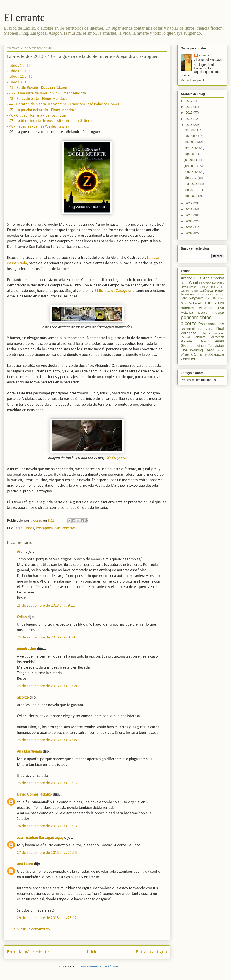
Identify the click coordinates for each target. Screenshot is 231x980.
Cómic (194, 283)
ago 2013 (191, 154)
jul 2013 (190, 160)
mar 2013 (192, 184)
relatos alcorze (212, 333)
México (203, 313)
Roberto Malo (193, 341)
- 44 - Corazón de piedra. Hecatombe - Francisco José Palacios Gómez (63, 104)
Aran (21, 552)
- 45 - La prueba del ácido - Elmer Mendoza (42, 110)
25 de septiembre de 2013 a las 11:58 (47, 686)
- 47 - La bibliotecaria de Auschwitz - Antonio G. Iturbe (50, 121)
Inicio (92, 952)
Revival (185, 337)
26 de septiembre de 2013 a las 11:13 (47, 826)
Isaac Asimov (205, 295)
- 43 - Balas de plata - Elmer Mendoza (37, 99)
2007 (190, 233)
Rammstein (189, 329)
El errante (24, 17)
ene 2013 (191, 196)
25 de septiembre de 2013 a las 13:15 (47, 783)
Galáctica (206, 291)
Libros (29, 528)
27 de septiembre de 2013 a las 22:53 (47, 853)
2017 (190, 101)
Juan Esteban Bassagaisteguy (40, 838)
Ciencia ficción (212, 278)
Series (219, 341)
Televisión (216, 346)
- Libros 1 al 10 (19, 66)
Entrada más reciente (28, 952)
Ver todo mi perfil (192, 80)
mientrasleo (27, 649)
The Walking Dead (198, 350)
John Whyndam (192, 298)
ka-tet (197, 303)
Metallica (187, 313)
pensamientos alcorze (196, 320)
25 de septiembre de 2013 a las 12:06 (47, 740)
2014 (190, 119)
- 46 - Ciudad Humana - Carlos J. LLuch (38, 116)
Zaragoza (216, 355)
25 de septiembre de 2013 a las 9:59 (46, 637)
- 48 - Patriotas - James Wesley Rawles (38, 127)
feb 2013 (191, 190)
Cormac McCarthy (213, 283)
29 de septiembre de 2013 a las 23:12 (47, 918)
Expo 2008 (205, 287)
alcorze (23, 698)
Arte (197, 279)
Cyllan (22, 617)
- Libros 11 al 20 (20, 71)
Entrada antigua (151, 952)
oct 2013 (191, 142)
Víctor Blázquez (192, 355)
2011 (190, 209)
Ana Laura (25, 864)
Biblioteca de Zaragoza (113, 291)
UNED (220, 351)
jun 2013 (191, 166)
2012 (190, 203)
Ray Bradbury (207, 329)
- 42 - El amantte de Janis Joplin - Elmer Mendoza (47, 93)
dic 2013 (191, 130)
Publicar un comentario (31, 929)
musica (218, 312)
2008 (190, 227)
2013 (190, 125)
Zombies (69, 528)
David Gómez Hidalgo (34, 795)
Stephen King (192, 346)
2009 (190, 221)
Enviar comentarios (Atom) (98, 967)
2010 (190, 215)
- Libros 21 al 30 (20, 77)
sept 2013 (192, 148)
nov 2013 (191, 136)
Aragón (187, 278)
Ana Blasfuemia (29, 752)
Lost (221, 308)
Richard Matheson (209, 337)
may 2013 (192, 172)
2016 (190, 107)
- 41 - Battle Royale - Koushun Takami (37, 88)
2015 (190, 113)
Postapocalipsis (48, 528)
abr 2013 (191, 178)
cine (184, 283)
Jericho (219, 295)
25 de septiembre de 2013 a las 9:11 (46, 606)
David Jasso (189, 287)
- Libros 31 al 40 (20, 82)
